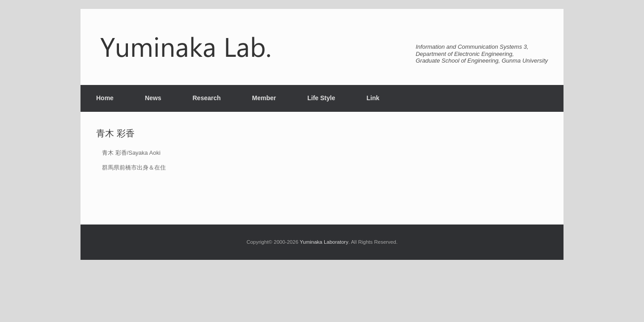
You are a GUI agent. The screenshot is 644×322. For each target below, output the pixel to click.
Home (105, 98)
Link (373, 98)
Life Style (321, 98)
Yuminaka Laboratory (324, 242)
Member (264, 98)
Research (206, 98)
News (153, 98)
